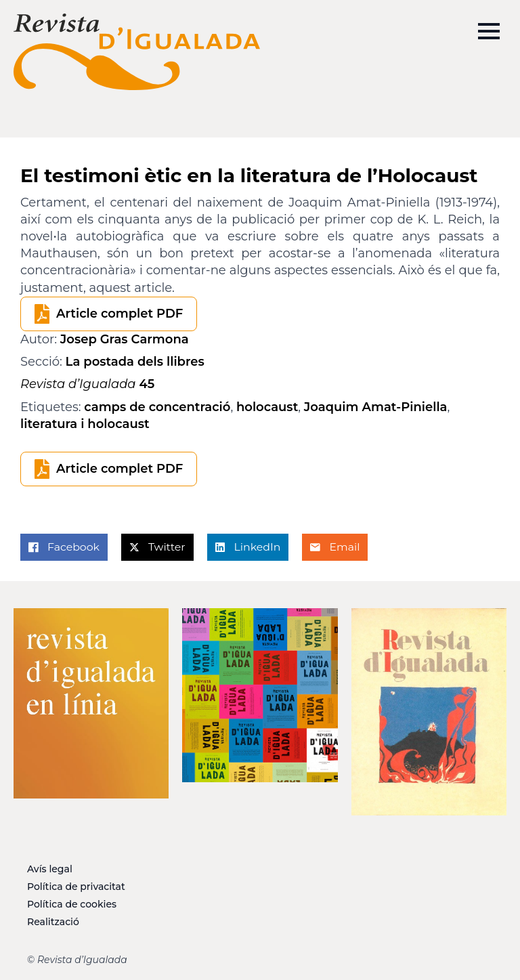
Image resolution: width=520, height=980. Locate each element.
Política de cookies (72, 904)
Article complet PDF (120, 314)
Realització (53, 922)
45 (87, 384)
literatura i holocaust (85, 424)
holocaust (267, 407)
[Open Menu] (489, 31)
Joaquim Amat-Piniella (376, 407)
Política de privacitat (76, 887)
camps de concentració (157, 407)
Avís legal (50, 869)
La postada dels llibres (135, 362)
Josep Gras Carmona (125, 339)
